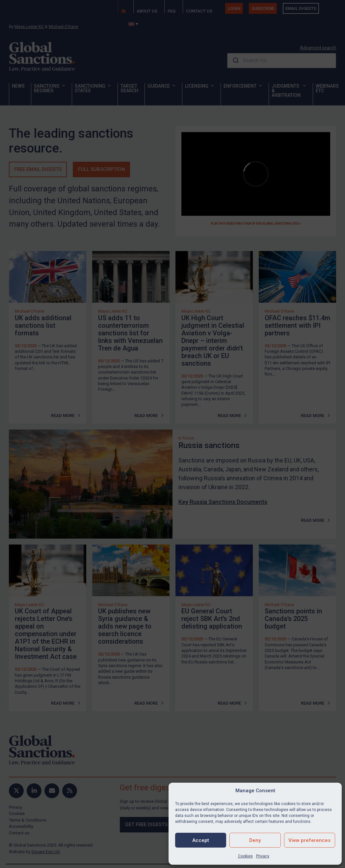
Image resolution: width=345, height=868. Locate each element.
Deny (255, 840)
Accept (201, 840)
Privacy (263, 856)
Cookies (245, 856)
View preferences (309, 840)
